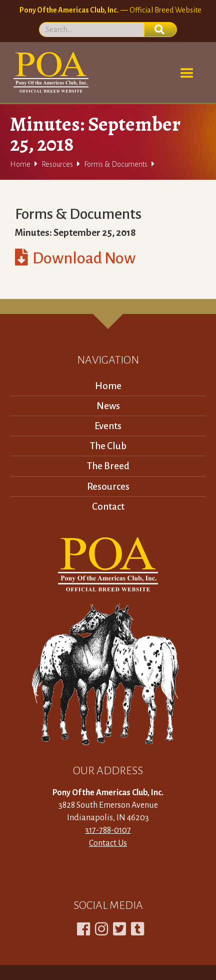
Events (108, 426)
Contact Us (108, 843)
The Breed (108, 466)
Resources (57, 164)
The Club (108, 446)
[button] (187, 74)
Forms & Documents (116, 164)
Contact (108, 507)
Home (20, 164)
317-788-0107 (108, 830)
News (108, 406)
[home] (49, 72)
